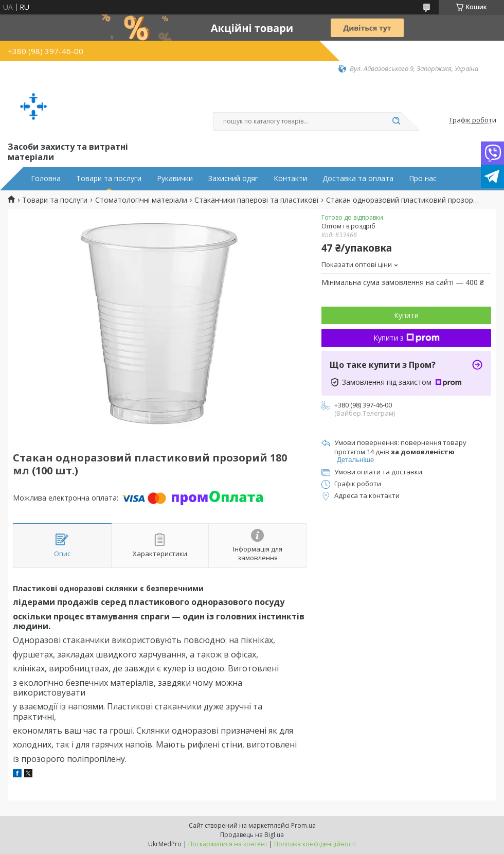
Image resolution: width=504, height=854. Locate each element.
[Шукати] (396, 121)
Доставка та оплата (358, 179)
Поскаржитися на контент (228, 844)
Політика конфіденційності (315, 844)
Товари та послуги (109, 179)
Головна (46, 179)
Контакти (290, 179)
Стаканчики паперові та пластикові (256, 200)
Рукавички (175, 179)
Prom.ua (303, 825)
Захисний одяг (233, 179)
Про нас (423, 179)
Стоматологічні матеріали (141, 200)
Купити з (407, 338)
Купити (406, 315)
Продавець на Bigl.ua (252, 835)
